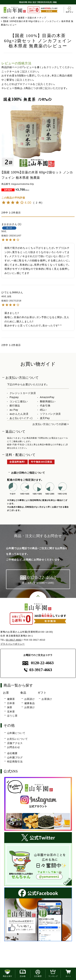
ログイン (70, 10)
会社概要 (12, 753)
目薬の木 (32, 18)
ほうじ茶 (12, 716)
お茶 (13, 18)
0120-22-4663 (38, 663)
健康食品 (30, 703)
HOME (4, 18)
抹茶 (10, 707)
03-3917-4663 (14, 640)
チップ (43, 18)
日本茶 (11, 703)
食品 (23, 693)
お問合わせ (14, 747)
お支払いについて (18, 739)
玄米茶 (11, 712)
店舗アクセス (15, 743)
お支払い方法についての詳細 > (51, 424)
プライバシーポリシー (13, 644)
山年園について (16, 733)
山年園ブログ (15, 757)
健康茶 (21, 18)
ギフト (42, 693)
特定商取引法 (15, 762)
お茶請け (30, 699)
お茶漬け (30, 707)
